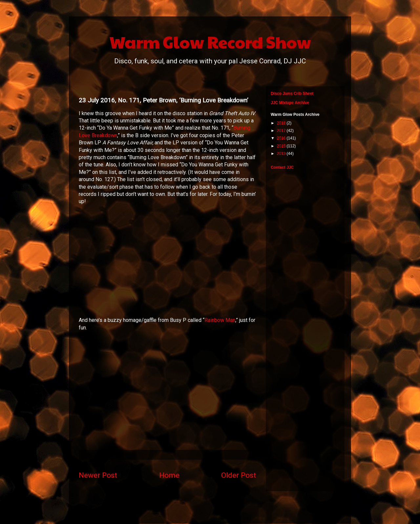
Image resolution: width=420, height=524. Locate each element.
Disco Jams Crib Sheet (292, 94)
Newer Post (98, 475)
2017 (282, 131)
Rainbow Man (220, 320)
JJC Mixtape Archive (290, 103)
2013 (282, 154)
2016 (282, 138)
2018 (282, 123)
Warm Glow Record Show (210, 42)
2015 (282, 146)
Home (169, 475)
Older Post (239, 475)
